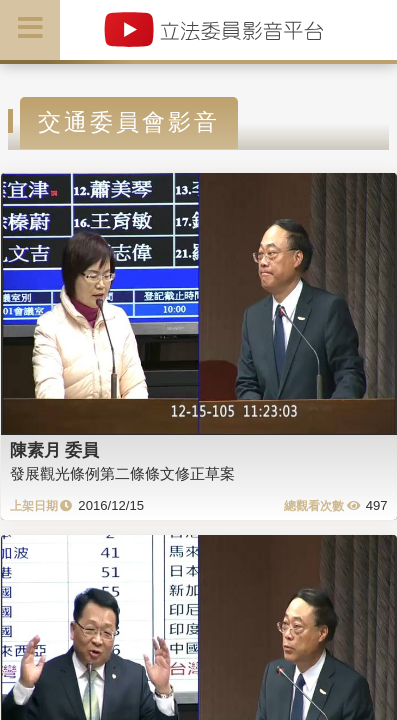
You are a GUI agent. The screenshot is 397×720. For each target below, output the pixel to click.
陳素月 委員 (55, 450)
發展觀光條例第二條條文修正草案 (122, 473)
